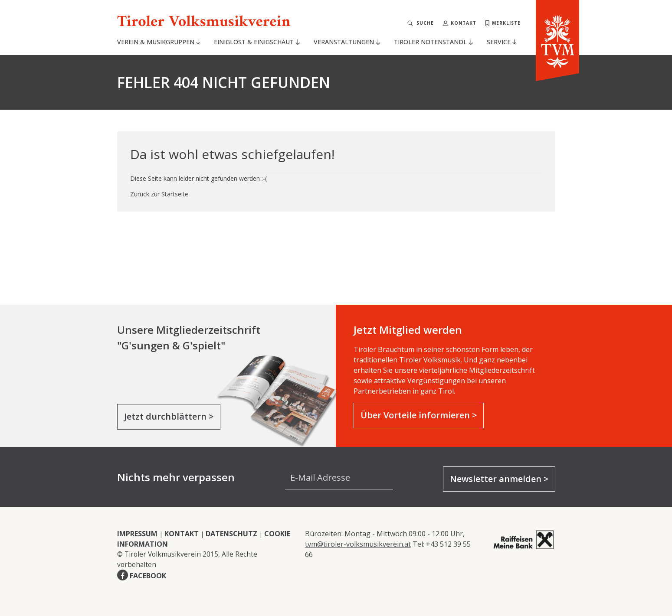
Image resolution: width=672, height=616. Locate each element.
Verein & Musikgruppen (159, 42)
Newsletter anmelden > (499, 479)
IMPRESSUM (137, 534)
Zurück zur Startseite (159, 194)
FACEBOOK (148, 576)
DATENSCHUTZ (231, 534)
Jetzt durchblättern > (169, 416)
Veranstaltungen (347, 42)
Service (502, 42)
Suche (425, 23)
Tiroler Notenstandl (433, 42)
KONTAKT (182, 534)
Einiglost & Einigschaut (257, 42)
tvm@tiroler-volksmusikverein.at (358, 544)
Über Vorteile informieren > (419, 415)
